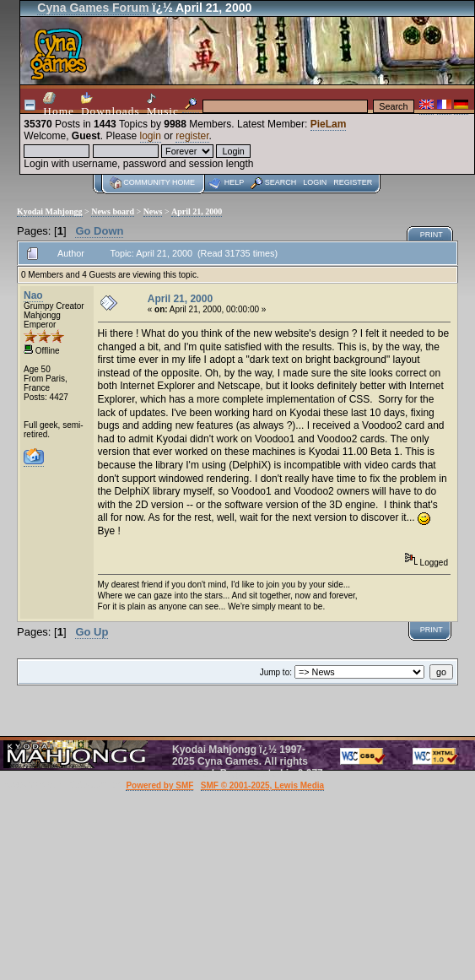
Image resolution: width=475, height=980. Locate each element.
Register (353, 182)
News (153, 211)
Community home (159, 182)
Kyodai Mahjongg (50, 211)
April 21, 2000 (197, 211)
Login (315, 182)
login (151, 136)
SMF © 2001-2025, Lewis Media (262, 785)
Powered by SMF (159, 785)
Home (59, 105)
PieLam (329, 124)
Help (235, 182)
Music (163, 105)
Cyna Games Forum (93, 8)
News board (113, 211)
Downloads (111, 105)
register (192, 136)
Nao (33, 295)
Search (281, 182)
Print (432, 235)
